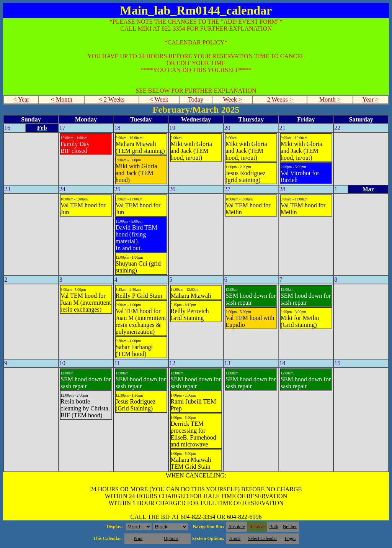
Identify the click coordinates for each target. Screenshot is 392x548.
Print (138, 538)
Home (235, 538)
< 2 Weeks (112, 99)
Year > (370, 99)
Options (171, 538)
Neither (290, 527)
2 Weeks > (280, 99)
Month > (330, 99)
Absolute (236, 527)
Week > (233, 99)
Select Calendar (263, 538)
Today (196, 99)
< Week (159, 99)
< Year (21, 99)
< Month (62, 99)
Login (290, 538)
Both (274, 527)
